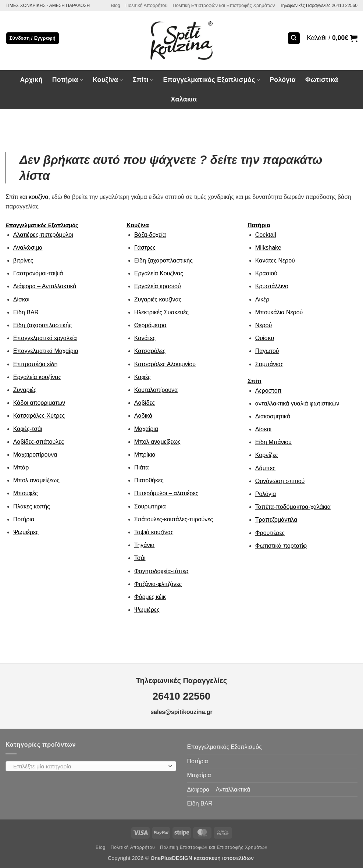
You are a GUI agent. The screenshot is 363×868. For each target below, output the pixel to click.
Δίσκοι (21, 299)
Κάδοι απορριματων (39, 403)
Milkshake (268, 248)
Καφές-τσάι (28, 429)
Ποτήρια (68, 80)
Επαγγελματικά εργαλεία (45, 338)
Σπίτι (143, 80)
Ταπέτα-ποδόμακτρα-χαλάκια (293, 507)
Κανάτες (145, 338)
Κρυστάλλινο (272, 286)
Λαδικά (143, 416)
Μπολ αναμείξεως (36, 480)
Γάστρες (145, 248)
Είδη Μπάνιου (273, 442)
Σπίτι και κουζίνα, (28, 197)
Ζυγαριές (25, 390)
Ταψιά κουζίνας (154, 532)
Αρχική (31, 80)
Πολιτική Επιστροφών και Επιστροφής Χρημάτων (224, 5)
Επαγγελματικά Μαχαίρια (46, 351)
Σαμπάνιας (269, 364)
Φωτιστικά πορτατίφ (281, 546)
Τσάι (140, 558)
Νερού (264, 325)
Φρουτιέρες (270, 533)
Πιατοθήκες (149, 480)
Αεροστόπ (268, 391)
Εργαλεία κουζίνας (37, 377)
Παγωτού (267, 351)
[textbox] (89, 767)
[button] (332, 38)
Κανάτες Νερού (275, 260)
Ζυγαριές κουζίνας (158, 299)
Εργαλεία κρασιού (158, 286)
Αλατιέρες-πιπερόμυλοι (43, 235)
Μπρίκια (145, 455)
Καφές (143, 377)
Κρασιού (266, 273)
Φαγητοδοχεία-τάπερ (161, 571)
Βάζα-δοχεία (150, 235)
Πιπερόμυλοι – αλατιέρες (166, 493)
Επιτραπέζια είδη (35, 364)
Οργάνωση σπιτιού (280, 481)
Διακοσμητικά (273, 416)
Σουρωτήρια (150, 506)
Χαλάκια (184, 99)
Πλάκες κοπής (32, 506)
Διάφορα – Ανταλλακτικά (45, 286)
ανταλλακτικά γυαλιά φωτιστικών (297, 403)
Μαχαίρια (146, 429)
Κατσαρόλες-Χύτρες (39, 416)
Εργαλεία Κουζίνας (159, 273)
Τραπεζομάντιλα (276, 520)
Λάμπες (265, 468)
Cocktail (266, 235)
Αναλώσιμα (28, 248)
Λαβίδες (145, 403)
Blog (115, 5)
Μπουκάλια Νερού (279, 312)
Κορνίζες (267, 455)
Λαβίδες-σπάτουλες (39, 442)
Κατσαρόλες (150, 351)
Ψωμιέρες (26, 532)
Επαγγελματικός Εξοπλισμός (211, 80)
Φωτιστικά (322, 80)
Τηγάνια (145, 545)
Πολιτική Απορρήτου (147, 5)
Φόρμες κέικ (150, 597)
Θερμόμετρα (150, 325)
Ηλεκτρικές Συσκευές (161, 312)
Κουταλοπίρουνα (156, 390)
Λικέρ (262, 299)
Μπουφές (26, 493)
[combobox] (91, 766)
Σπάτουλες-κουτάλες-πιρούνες (174, 519)
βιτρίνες (23, 260)
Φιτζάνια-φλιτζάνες (158, 584)
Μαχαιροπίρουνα (35, 455)
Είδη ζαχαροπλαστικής (42, 325)
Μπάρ (21, 467)
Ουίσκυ (265, 338)
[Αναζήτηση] (294, 38)
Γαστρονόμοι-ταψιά (38, 273)
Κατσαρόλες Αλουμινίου (165, 364)
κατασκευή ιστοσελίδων (225, 858)
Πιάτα (142, 467)
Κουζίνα (108, 80)
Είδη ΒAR (26, 312)
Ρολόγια (283, 80)
